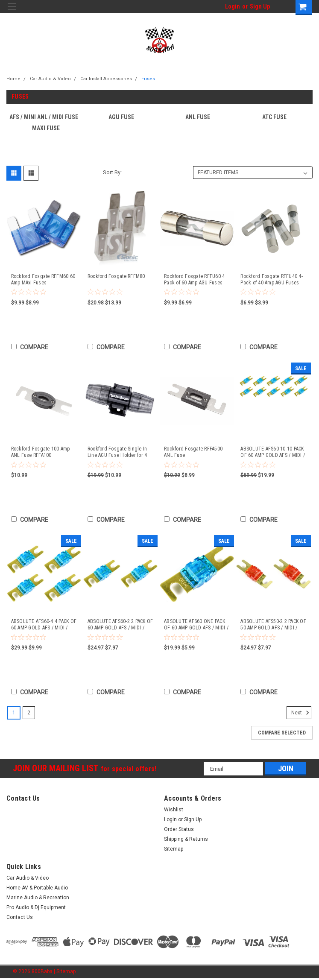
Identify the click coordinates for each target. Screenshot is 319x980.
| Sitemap (65, 971)
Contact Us (20, 917)
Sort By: (112, 172)
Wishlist (174, 810)
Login (233, 6)
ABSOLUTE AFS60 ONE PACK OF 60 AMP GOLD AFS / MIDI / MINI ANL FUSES (196, 625)
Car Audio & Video (50, 79)
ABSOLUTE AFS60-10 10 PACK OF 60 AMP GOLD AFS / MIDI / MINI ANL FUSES (273, 452)
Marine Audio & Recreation (38, 898)
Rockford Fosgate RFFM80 (116, 276)
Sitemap (174, 849)
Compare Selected (282, 733)
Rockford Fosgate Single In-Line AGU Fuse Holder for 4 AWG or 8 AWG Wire (118, 452)
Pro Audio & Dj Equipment (36, 907)
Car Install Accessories (106, 79)
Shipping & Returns (186, 839)
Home (13, 79)
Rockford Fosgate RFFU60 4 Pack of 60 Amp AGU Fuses (194, 279)
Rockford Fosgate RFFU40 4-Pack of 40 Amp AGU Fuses (272, 279)
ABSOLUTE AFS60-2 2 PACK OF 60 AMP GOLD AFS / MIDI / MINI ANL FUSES (120, 625)
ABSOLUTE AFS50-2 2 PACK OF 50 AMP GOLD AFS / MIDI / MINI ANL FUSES (273, 625)
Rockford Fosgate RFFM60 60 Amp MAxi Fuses (43, 279)
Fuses (148, 79)
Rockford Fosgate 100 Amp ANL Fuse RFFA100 (41, 452)
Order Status (179, 829)
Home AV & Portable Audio (37, 888)
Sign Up (260, 6)
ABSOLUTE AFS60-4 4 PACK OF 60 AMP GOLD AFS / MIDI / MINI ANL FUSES (44, 625)
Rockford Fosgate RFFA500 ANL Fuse (193, 452)
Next (301, 713)
